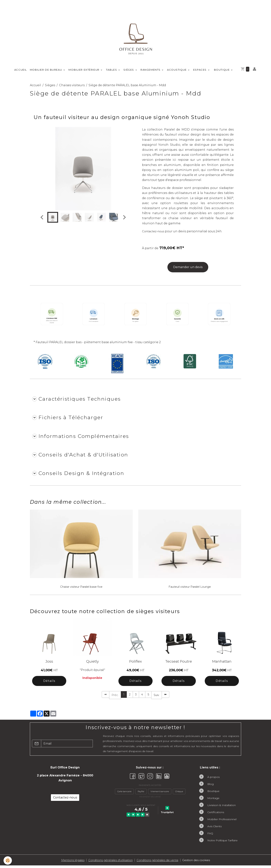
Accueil (21, 72)
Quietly (92, 663)
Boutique (222, 72)
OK (95, 746)
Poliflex (135, 663)
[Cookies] (8, 860)
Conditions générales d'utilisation (109, 863)
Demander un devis (188, 269)
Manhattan (222, 663)
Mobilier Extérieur (84, 72)
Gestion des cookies (205, 863)
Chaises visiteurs (72, 87)
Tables (112, 72)
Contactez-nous (154, 233)
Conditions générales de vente (163, 863)
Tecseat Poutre (179, 663)
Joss (49, 663)
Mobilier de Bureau (46, 72)
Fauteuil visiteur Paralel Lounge (190, 589)
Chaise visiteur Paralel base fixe (81, 589)
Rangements (151, 72)
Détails (49, 683)
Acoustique (177, 72)
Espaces (200, 72)
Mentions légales (65, 863)
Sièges (129, 72)
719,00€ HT (171, 250)
